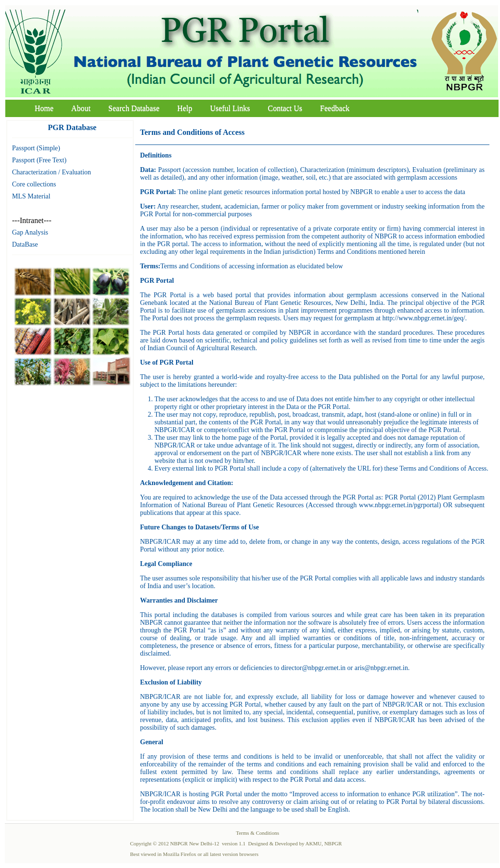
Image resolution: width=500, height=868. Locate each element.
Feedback (335, 108)
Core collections (34, 184)
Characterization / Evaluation (51, 172)
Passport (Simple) (36, 148)
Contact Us (285, 108)
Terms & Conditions (257, 833)
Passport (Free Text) (39, 160)
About (81, 108)
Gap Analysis (30, 232)
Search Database (134, 108)
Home (44, 108)
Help (185, 108)
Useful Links (230, 108)
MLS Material (31, 196)
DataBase (25, 244)
